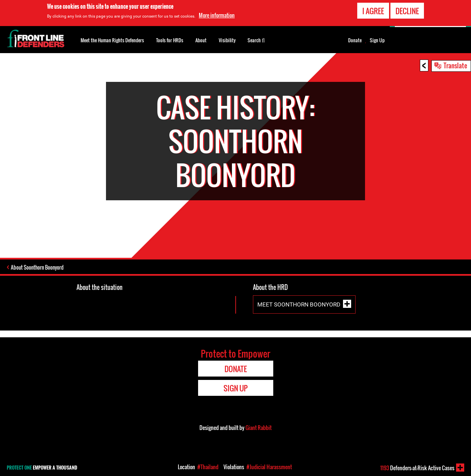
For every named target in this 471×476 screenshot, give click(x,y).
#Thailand (208, 467)
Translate (455, 65)
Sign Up (377, 40)
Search (256, 40)
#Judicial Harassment (269, 467)
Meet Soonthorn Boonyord (299, 304)
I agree (373, 11)
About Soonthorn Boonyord (37, 267)
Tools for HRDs (170, 40)
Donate (355, 40)
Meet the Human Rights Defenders (112, 40)
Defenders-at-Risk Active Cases (417, 468)
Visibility (227, 40)
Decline (407, 11)
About (201, 40)
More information (217, 15)
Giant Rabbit (259, 428)
